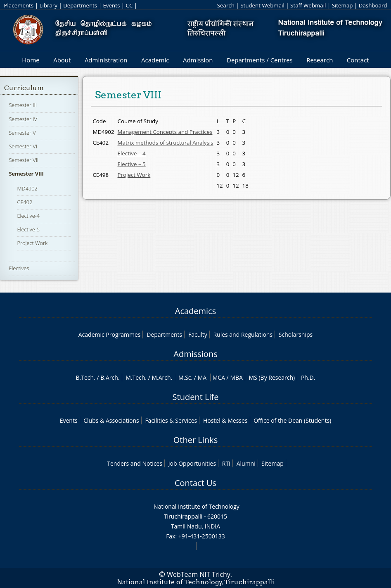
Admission (198, 60)
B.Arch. (110, 377)
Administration (106, 60)
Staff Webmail (308, 5)
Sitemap (342, 5)
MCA (219, 377)
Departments (80, 5)
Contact (358, 60)
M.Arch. (162, 377)
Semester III (23, 105)
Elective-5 (29, 229)
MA (202, 377)
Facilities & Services (171, 420)
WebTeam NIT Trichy (199, 574)
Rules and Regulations (243, 334)
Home (31, 60)
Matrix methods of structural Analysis (166, 143)
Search (226, 5)
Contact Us (195, 483)
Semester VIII (26, 174)
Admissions (195, 354)
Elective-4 (29, 216)
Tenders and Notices (135, 463)
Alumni (246, 463)
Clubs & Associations (111, 420)
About (62, 60)
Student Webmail (262, 5)
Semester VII (24, 160)
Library (48, 5)
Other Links (195, 440)
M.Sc (185, 377)
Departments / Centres (260, 60)
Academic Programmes (110, 334)
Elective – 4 (132, 153)
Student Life (196, 397)
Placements (19, 5)
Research (320, 60)
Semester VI (23, 146)
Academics (195, 311)
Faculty (198, 334)
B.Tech (85, 377)
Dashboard (373, 5)
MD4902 (27, 188)
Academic (155, 60)
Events (111, 5)
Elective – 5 (132, 164)
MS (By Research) (272, 377)
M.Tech (135, 377)
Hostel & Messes (225, 420)
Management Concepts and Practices (165, 132)
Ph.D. (308, 377)
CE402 (25, 202)
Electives (19, 268)
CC (129, 5)
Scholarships (296, 334)
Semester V (22, 133)
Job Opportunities (192, 463)
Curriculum (24, 88)
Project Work (33, 243)
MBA (236, 377)
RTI (226, 463)
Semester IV (23, 119)
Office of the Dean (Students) (292, 420)
